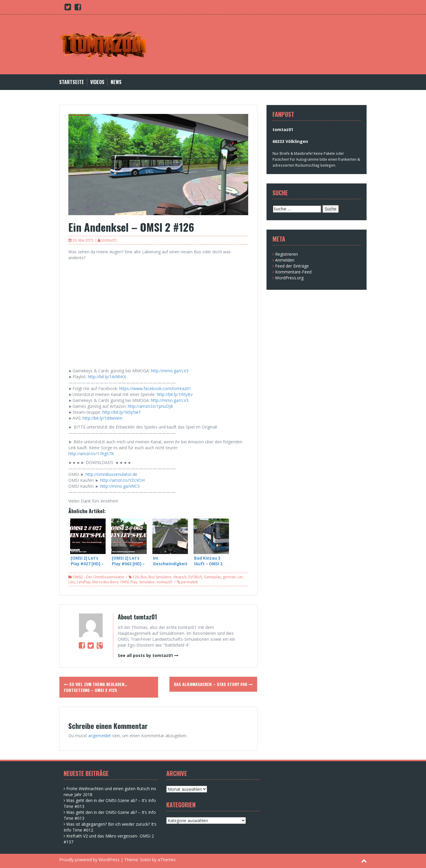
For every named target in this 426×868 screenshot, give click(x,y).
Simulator (147, 582)
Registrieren (287, 254)
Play (134, 582)
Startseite (72, 82)
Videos (97, 82)
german (229, 577)
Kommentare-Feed (293, 272)
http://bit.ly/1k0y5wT (122, 412)
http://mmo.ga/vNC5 (120, 486)
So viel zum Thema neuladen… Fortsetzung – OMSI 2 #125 (96, 687)
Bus (144, 577)
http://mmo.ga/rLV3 (170, 371)
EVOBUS (195, 577)
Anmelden (285, 260)
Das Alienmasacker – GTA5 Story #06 (213, 684)
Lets (72, 582)
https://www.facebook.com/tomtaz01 (155, 388)
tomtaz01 (109, 240)
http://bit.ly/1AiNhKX (107, 377)
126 (136, 577)
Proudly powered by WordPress (89, 860)
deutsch (180, 577)
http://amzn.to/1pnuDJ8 (150, 406)
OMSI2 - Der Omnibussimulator (99, 577)
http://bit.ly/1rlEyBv (175, 394)
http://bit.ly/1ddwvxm (103, 418)
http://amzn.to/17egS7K (91, 454)
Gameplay (212, 577)
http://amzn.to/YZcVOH (122, 480)
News (116, 82)
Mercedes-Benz (105, 582)
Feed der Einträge (292, 266)
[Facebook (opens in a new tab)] (78, 8)
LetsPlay (84, 582)
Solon (145, 860)
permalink (189, 582)
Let (240, 577)
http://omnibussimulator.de (111, 474)
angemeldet (100, 736)
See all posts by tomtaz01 (145, 655)
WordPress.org (289, 278)
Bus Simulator (160, 577)
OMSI (124, 582)
